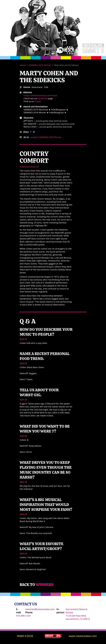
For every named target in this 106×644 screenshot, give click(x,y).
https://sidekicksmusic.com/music (40, 95)
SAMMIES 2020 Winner (40, 65)
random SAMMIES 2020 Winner (46, 137)
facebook (43, 98)
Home (23, 65)
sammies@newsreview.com (40, 609)
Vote (60, 9)
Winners (77, 9)
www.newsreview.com (83, 636)
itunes (38, 101)
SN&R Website (99, 9)
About (68, 9)
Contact (87, 9)
